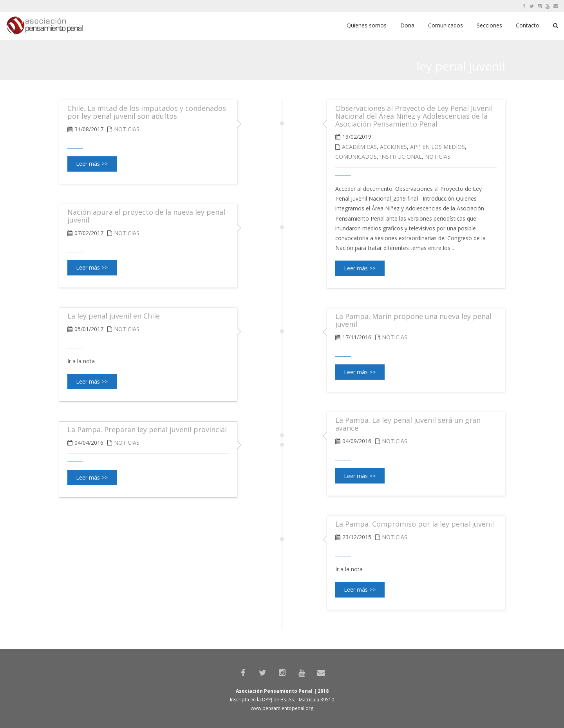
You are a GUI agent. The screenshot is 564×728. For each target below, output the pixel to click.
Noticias (438, 157)
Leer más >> (360, 268)
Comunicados (356, 157)
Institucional (401, 157)
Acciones (393, 147)
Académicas (359, 147)
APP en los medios (437, 147)
